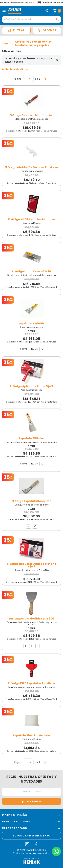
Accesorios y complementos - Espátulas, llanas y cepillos (34, 43)
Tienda (7, 43)
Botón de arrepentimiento (31, 836)
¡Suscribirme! (32, 801)
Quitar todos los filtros (15, 69)
